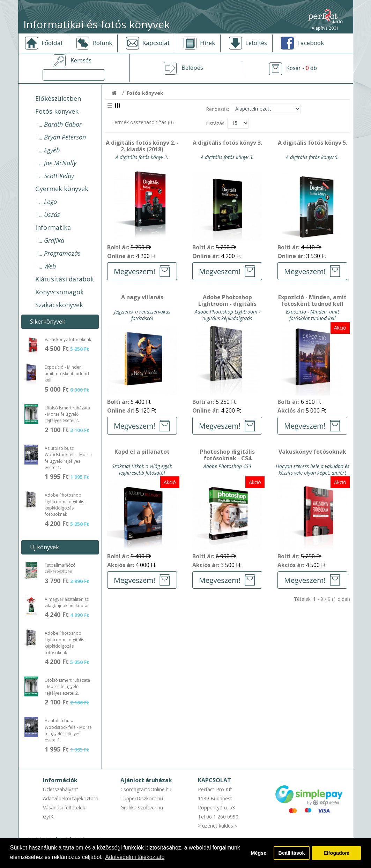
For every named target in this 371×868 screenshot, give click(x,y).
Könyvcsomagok (60, 292)
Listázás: (216, 123)
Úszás (52, 214)
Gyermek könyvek (62, 189)
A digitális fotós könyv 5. (313, 143)
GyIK (48, 817)
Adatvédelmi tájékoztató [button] (135, 857)
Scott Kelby (59, 176)
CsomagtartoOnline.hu (146, 789)
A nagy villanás (142, 297)
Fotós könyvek (57, 111)
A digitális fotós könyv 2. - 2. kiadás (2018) (142, 146)
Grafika (54, 240)
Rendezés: (217, 109)
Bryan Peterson (65, 137)
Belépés (192, 68)
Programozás (62, 253)
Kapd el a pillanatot (142, 452)
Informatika (53, 227)
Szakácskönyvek (59, 305)
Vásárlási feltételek (64, 807)
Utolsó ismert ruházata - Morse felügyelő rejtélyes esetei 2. (67, 414)
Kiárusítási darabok (65, 279)
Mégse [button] (258, 853)
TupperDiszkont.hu (142, 798)
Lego (50, 202)
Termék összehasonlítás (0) (143, 122)
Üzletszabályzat (61, 789)
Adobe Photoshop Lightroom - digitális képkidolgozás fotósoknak (64, 505)
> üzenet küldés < (218, 826)
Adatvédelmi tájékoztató (71, 798)
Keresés (81, 60)
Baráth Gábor (63, 124)
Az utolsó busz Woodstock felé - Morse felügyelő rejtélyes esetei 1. (68, 458)
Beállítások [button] (292, 853)
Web (50, 266)
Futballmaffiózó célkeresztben (60, 568)
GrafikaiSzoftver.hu (142, 807)
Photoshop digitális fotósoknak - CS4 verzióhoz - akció (227, 456)
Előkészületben (58, 98)
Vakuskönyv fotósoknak (68, 339)
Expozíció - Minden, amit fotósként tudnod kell (67, 373)
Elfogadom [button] (336, 853)
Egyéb (52, 150)
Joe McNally (60, 163)
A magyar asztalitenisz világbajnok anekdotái (67, 602)
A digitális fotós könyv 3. (227, 143)
